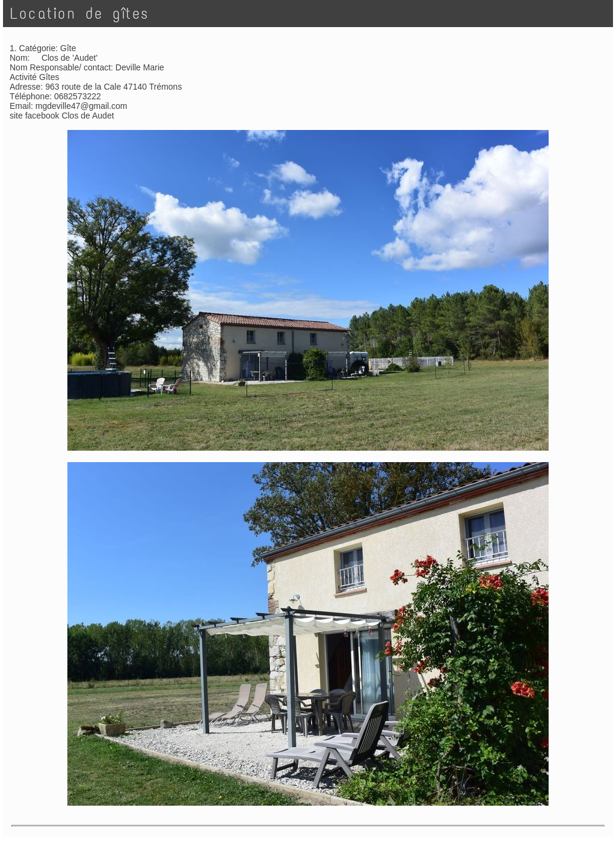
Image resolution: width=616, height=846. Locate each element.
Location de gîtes (80, 14)
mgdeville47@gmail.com (82, 106)
